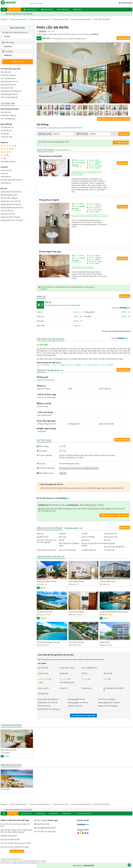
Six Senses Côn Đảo (45, 612)
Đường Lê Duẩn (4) (8, 214)
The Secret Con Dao (76, 642)
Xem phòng (122, 163)
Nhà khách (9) (6, 183)
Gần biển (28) (6, 72)
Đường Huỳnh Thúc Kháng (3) (12, 220)
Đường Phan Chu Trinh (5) (11, 201)
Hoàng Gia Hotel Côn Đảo (47, 581)
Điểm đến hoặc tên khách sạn (15, 32)
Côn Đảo (14, 10)
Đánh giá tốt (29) (7, 88)
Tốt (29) (84, 673)
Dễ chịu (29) (108, 673)
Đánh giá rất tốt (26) (8, 85)
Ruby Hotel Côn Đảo (77, 581)
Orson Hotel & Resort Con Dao (49, 642)
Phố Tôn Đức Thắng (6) (9, 97)
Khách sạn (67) (6, 170)
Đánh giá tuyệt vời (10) (9, 81)
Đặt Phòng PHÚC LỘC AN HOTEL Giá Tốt (114, 119)
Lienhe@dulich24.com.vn (45, 828)
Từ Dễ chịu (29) (6, 137)
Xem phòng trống (122, 440)
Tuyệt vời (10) (43, 673)
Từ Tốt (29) (5, 134)
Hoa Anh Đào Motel (76, 612)
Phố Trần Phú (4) (7, 211)
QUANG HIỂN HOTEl (108, 581)
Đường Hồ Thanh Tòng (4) (10, 217)
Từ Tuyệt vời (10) (7, 127)
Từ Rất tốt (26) (6, 130)
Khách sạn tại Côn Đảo (60, 19)
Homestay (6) (6, 177)
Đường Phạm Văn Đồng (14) (11, 91)
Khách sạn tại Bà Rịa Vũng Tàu (39, 19)
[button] (37, 79)
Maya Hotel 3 (105, 642)
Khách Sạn (47, 10)
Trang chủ (4, 19)
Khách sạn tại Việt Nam (18, 19)
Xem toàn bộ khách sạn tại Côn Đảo (18, 14)
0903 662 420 (121, 143)
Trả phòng (7, 51)
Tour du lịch (30, 10)
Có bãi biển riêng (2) (8, 75)
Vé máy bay (63, 10)
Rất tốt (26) (64, 673)
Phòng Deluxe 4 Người (49, 200)
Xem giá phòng (123, 38)
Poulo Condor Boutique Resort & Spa (114, 612)
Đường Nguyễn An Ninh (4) (11, 204)
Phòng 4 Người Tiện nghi (50, 252)
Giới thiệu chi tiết (17, 851)
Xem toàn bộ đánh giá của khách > (117, 331)
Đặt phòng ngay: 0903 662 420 (114, 515)
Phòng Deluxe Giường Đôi (51, 156)
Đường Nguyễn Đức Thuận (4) (12, 208)
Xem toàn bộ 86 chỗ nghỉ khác (83, 715)
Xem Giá (124, 134)
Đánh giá (41, 297)
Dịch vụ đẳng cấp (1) (8, 78)
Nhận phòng (8, 42)
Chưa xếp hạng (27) (8, 161)
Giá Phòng (43, 124)
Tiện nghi (41, 370)
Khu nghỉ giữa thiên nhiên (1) (12, 180)
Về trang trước (83, 814)
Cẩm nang (77, 10)
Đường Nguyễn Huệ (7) (9, 94)
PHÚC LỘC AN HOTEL (9, 750)
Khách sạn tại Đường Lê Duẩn (81, 19)
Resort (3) (4, 173)
